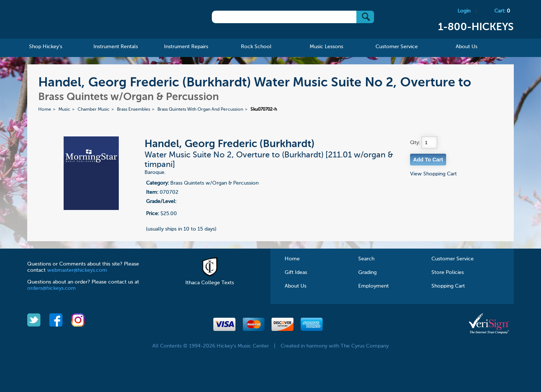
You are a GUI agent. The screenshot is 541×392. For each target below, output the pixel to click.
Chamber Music (94, 110)
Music (64, 110)
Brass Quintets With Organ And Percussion (200, 110)
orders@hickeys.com (51, 288)
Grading (367, 272)
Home (45, 110)
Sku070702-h (264, 110)
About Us (296, 286)
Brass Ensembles (134, 110)
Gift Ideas (296, 272)
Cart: (502, 11)
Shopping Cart (448, 286)
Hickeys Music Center (76, 20)
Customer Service (453, 259)
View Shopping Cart (433, 174)
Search (366, 259)
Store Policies (448, 272)
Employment (373, 286)
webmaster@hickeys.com (77, 270)
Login (464, 11)
